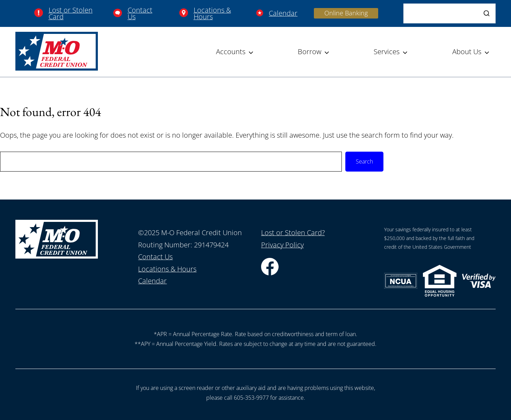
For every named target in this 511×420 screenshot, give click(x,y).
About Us (467, 52)
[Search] (449, 13)
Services (387, 52)
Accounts (231, 52)
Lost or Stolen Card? (293, 233)
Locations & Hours (212, 13)
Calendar (283, 13)
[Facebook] (270, 273)
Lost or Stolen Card (71, 13)
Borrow (310, 52)
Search (364, 161)
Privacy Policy (282, 245)
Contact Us (140, 13)
